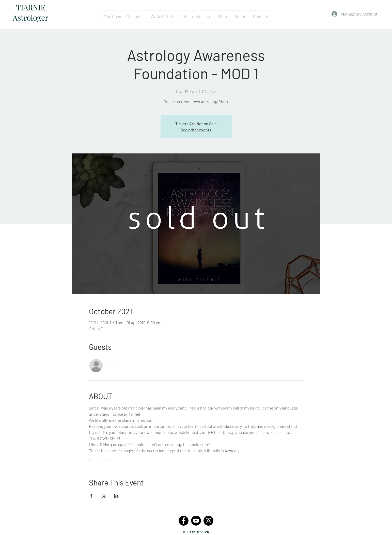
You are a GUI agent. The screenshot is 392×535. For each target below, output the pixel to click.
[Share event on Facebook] (91, 496)
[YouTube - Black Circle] (196, 521)
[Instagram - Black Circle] (208, 521)
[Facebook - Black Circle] (184, 521)
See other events (196, 130)
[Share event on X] (104, 496)
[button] (163, 17)
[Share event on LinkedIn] (116, 496)
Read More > (99, 459)
